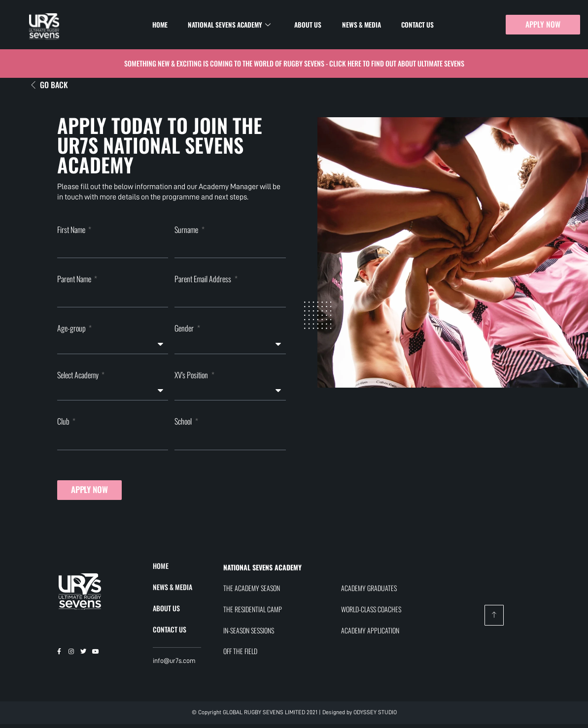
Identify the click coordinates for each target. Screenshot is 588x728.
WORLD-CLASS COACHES (371, 613)
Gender (185, 331)
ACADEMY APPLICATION (370, 634)
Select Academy (79, 377)
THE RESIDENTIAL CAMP (253, 613)
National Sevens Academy (234, 25)
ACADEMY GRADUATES (369, 592)
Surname (187, 230)
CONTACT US (170, 633)
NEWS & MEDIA (173, 591)
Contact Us (411, 24)
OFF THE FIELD (240, 655)
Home (168, 24)
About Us (309, 24)
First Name (72, 230)
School (184, 424)
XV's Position (192, 377)
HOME (161, 570)
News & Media (358, 24)
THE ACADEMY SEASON (252, 592)
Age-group (72, 331)
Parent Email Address (204, 280)
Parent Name (75, 280)
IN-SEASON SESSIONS (249, 634)
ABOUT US (166, 612)
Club (64, 424)
